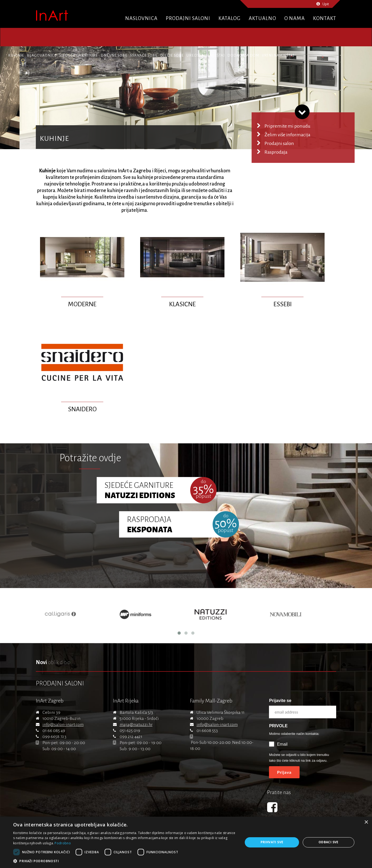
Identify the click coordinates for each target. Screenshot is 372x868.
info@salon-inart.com (63, 725)
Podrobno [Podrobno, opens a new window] (63, 843)
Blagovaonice (42, 55)
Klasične (182, 304)
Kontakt (325, 18)
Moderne (82, 304)
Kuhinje (16, 55)
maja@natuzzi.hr (136, 725)
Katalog (229, 18)
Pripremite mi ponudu (287, 126)
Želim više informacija (287, 135)
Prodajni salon (279, 143)
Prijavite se (280, 701)
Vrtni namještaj (278, 55)
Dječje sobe (172, 55)
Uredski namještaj (206, 55)
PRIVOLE (278, 726)
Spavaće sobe (144, 55)
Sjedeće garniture (79, 55)
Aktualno (262, 18)
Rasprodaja (276, 152)
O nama (295, 18)
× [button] (366, 822)
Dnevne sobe (114, 55)
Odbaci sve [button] (329, 842)
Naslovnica (141, 18)
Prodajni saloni (188, 18)
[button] (125, 861)
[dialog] (186, 842)
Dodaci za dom (243, 55)
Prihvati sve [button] (272, 842)
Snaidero (82, 409)
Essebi (283, 304)
